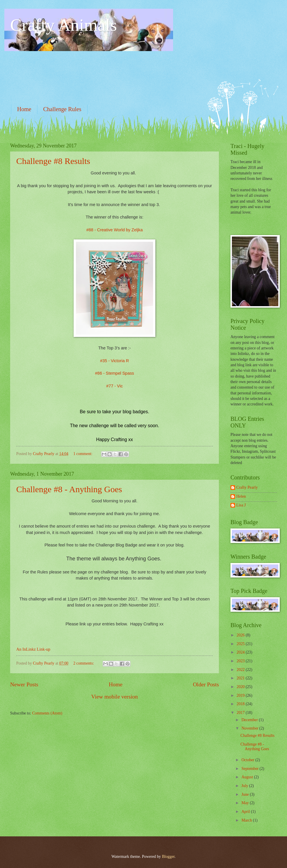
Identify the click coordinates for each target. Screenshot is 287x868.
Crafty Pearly (247, 487)
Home (24, 109)
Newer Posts (24, 684)
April (246, 812)
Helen (241, 496)
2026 (241, 635)
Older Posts (206, 684)
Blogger (168, 857)
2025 (241, 644)
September (250, 769)
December (250, 720)
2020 (241, 687)
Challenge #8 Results (53, 161)
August (248, 777)
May (246, 803)
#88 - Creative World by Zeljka (115, 230)
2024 (241, 652)
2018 (241, 704)
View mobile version (115, 697)
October (248, 760)
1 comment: (83, 454)
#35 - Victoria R (115, 361)
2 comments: (84, 663)
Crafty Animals (63, 25)
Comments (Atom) (47, 713)
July (245, 786)
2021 (241, 678)
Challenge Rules (62, 109)
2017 (241, 713)
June (246, 794)
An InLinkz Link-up (33, 649)
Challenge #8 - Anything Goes (69, 489)
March (247, 820)
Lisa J (241, 505)
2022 (241, 670)
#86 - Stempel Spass (115, 373)
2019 (241, 695)
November (250, 728)
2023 (241, 661)
